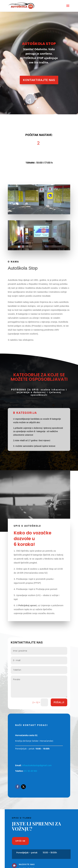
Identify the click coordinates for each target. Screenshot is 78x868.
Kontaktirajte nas (39, 80)
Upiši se (20, 841)
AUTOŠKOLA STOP (39, 44)
